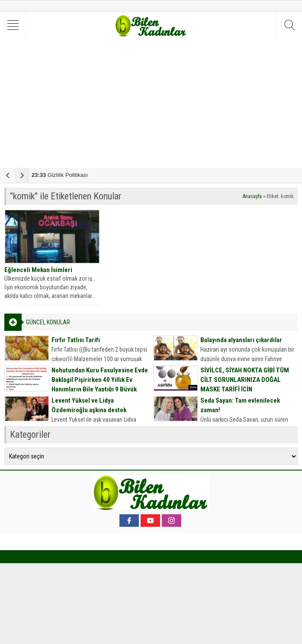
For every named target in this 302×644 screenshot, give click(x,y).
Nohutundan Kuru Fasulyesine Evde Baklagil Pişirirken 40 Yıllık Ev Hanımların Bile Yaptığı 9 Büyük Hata (100, 384)
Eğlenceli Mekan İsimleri (38, 270)
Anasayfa (252, 196)
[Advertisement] (151, 103)
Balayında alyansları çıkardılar (241, 340)
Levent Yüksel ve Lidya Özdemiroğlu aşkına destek (89, 405)
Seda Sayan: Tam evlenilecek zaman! (240, 405)
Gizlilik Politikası (60, 175)
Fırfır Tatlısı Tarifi (76, 340)
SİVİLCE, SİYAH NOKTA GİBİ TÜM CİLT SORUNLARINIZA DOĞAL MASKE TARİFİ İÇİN (245, 380)
